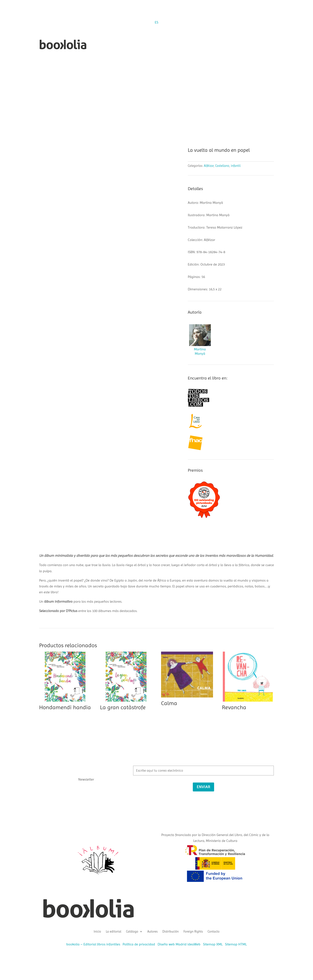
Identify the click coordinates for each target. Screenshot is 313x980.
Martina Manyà (200, 351)
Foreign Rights (193, 931)
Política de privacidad (139, 944)
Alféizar (209, 166)
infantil (236, 166)
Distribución (171, 931)
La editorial (114, 931)
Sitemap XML (213, 944)
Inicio (97, 931)
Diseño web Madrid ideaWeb (179, 944)
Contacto (214, 931)
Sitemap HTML (236, 944)
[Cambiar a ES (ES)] (156, 22)
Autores (152, 931)
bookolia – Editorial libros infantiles (93, 944)
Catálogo (132, 931)
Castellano (222, 166)
